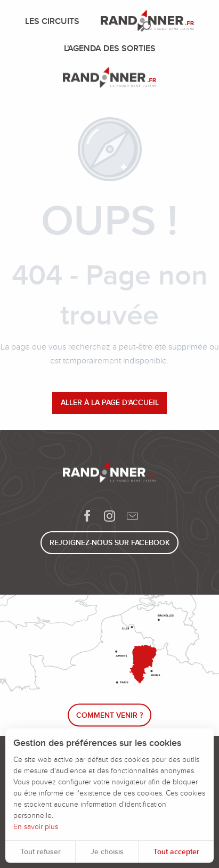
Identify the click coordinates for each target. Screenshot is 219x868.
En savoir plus (36, 827)
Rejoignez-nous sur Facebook (110, 543)
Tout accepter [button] (176, 852)
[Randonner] (109, 79)
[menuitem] (54, 21)
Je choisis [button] (107, 852)
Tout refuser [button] (40, 852)
